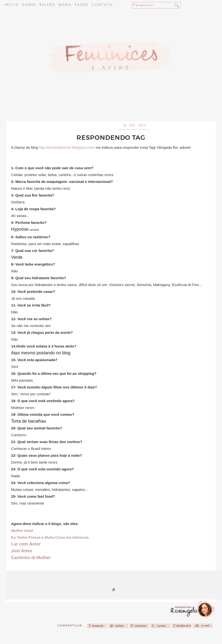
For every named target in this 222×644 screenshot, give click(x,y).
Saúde (82, 5)
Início (12, 5)
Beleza (47, 5)
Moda (65, 5)
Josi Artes (22, 551)
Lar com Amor (26, 544)
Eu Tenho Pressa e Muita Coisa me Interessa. (50, 537)
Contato (102, 5)
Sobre (29, 5)
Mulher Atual (22, 530)
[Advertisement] (111, 109)
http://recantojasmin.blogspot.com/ (67, 147)
